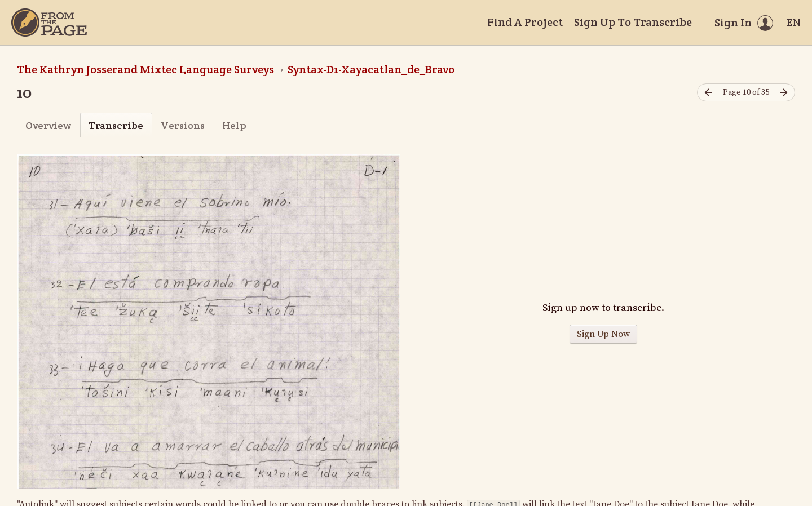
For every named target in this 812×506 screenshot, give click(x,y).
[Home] (49, 23)
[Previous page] (708, 93)
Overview (48, 125)
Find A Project (525, 22)
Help (234, 125)
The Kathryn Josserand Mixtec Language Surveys (145, 69)
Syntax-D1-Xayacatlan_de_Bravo (371, 69)
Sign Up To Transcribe (633, 22)
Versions (183, 125)
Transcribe (116, 125)
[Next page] (784, 93)
